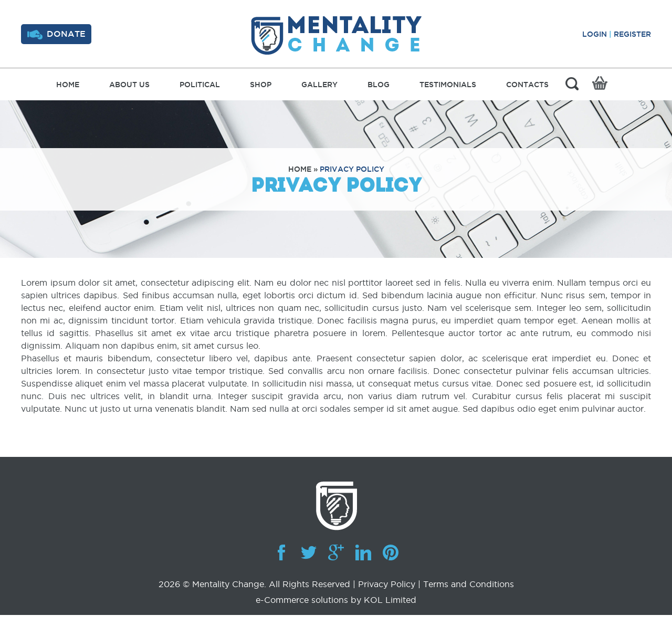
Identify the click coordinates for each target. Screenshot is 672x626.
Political (200, 85)
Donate (56, 34)
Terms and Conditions (469, 584)
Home (68, 85)
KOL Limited (390, 600)
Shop (261, 85)
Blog (379, 85)
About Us (129, 85)
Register (632, 34)
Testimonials (448, 85)
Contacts (527, 85)
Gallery (319, 85)
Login (595, 34)
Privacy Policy (352, 169)
